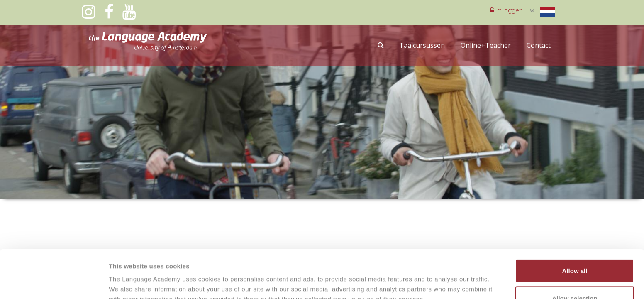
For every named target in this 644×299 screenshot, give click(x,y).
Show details (435, 278)
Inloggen (507, 10)
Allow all (575, 222)
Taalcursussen (422, 45)
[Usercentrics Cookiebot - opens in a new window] (54, 283)
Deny (575, 277)
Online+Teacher (486, 45)
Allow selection (574, 250)
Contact (539, 45)
